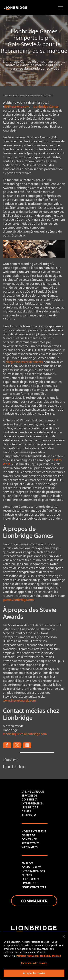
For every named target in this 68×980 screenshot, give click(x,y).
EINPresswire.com (17, 107)
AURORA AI (29, 815)
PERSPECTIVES (30, 843)
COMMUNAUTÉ (31, 867)
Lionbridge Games (46, 107)
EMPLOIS (27, 863)
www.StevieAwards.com (19, 701)
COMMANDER (34, 901)
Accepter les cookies (34, 973)
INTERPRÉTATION (32, 803)
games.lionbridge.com (18, 600)
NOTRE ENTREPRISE (34, 831)
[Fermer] (64, 937)
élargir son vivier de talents (24, 362)
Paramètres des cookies (34, 963)
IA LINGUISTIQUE (33, 791)
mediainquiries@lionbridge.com (25, 734)
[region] (34, 956)
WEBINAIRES (30, 847)
